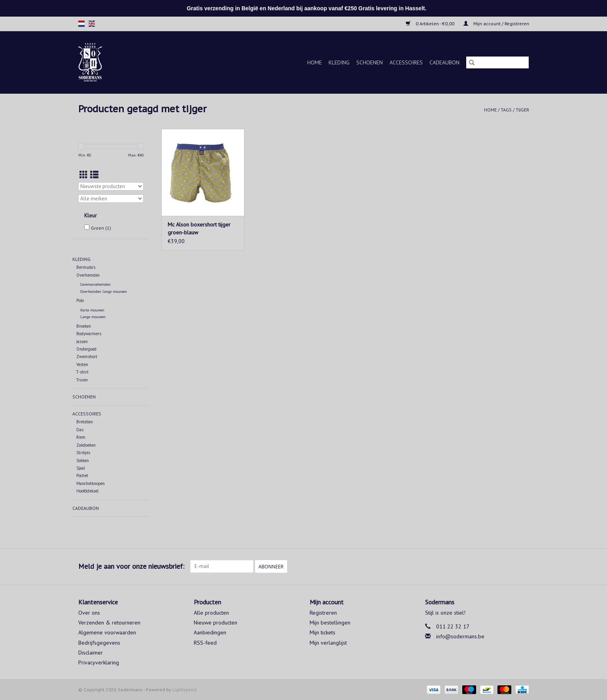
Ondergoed (86, 349)
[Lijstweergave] (94, 175)
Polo (80, 300)
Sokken (83, 460)
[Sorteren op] (111, 186)
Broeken (84, 326)
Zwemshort (87, 357)
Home (315, 62)
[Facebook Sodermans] (509, 566)
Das (80, 430)
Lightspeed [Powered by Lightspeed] (184, 690)
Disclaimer (91, 653)
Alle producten (211, 613)
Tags (506, 110)
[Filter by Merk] (111, 199)
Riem (81, 437)
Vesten (82, 364)
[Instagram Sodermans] (523, 566)
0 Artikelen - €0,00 (431, 24)
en (92, 24)
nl (81, 24)
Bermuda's (86, 267)
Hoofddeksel (87, 491)
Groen (101, 228)
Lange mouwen (93, 317)
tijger (522, 110)
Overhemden (88, 275)
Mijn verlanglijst (328, 643)
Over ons (89, 613)
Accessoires (406, 62)
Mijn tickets (322, 632)
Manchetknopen (91, 483)
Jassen (82, 342)
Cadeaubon (444, 62)
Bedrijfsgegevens (99, 643)
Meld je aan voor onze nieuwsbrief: (131, 566)
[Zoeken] (497, 62)
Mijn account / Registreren (496, 24)
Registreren (323, 613)
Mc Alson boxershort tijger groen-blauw (199, 228)
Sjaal (81, 468)
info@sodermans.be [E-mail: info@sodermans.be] (460, 636)
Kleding (339, 62)
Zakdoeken (86, 445)
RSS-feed (205, 643)
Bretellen (85, 422)
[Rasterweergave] (84, 175)
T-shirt (82, 372)
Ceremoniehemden (95, 284)
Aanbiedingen (210, 632)
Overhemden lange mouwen (104, 292)
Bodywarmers (89, 334)
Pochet (82, 475)
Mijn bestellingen (330, 623)
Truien (82, 380)
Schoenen (370, 62)
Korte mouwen (92, 310)
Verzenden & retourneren (109, 623)
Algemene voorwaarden (107, 632)
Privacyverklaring (99, 662)
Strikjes (83, 453)
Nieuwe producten (216, 623)
